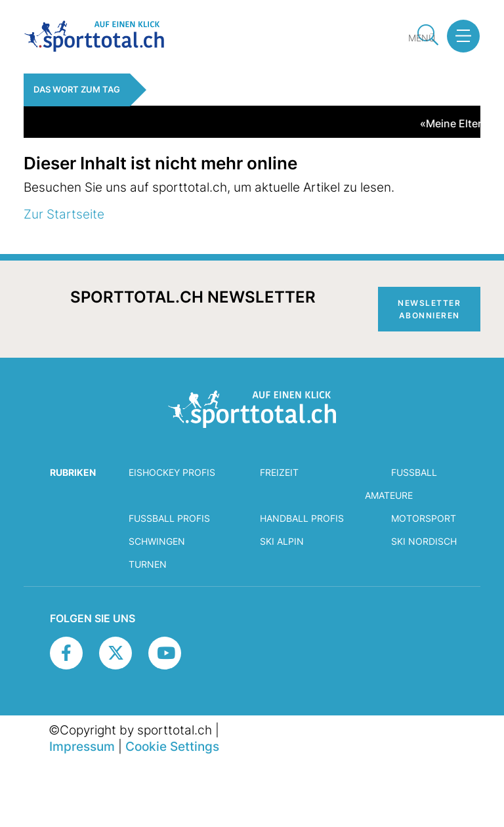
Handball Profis (302, 518)
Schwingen (157, 541)
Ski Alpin (282, 541)
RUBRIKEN (73, 472)
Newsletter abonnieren (429, 309)
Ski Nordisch (424, 541)
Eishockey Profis (172, 472)
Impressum (82, 746)
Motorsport (424, 518)
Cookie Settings (172, 746)
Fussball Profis (169, 518)
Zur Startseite (64, 214)
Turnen (148, 564)
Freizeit (279, 472)
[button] (459, 36)
